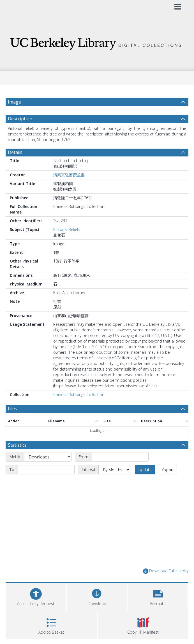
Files (12, 409)
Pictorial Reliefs (67, 229)
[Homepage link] (97, 42)
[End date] (46, 470)
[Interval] (114, 470)
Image (14, 102)
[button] (158, 596)
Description (20, 119)
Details (15, 152)
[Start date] (120, 457)
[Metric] (48, 457)
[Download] (97, 596)
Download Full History (166, 571)
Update (145, 469)
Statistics (17, 445)
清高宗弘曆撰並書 (69, 175)
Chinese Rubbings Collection (79, 394)
